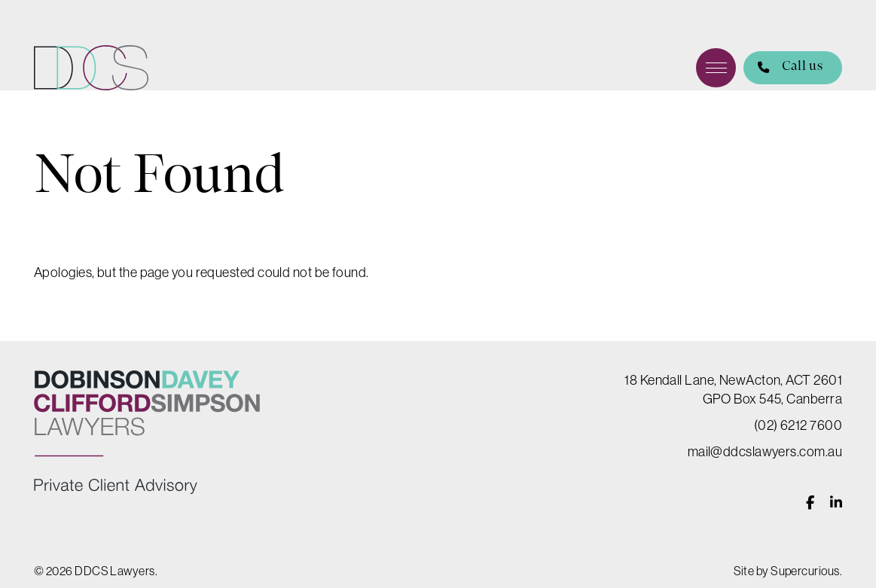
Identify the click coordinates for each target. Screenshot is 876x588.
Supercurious (805, 571)
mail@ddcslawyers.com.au (765, 451)
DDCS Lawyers (91, 68)
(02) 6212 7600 (798, 425)
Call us (783, 68)
